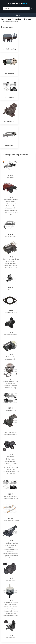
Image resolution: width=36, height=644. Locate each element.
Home (18, 15)
